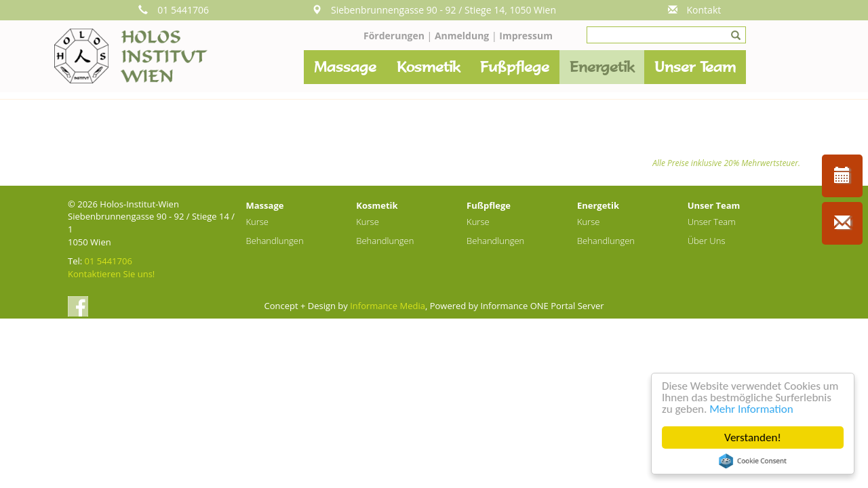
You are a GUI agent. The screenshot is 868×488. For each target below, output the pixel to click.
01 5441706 (174, 10)
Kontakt (695, 10)
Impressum (526, 36)
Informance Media (388, 306)
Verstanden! (753, 438)
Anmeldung (463, 36)
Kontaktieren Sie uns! (111, 274)
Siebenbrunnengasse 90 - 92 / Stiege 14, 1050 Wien (434, 10)
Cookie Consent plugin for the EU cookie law (753, 461)
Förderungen (394, 36)
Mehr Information (751, 409)
